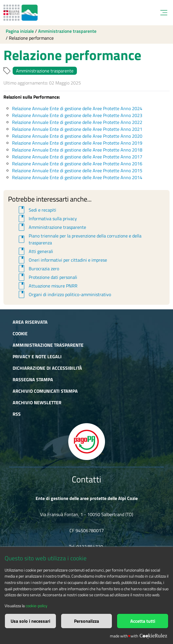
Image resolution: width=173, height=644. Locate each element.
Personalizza (87, 621)
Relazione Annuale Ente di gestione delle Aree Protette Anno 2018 (77, 150)
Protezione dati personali (47, 277)
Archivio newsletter (37, 402)
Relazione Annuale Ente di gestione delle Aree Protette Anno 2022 (77, 122)
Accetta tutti (143, 621)
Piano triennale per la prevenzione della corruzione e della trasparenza (79, 239)
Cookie (20, 333)
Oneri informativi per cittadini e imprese (62, 260)
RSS (17, 414)
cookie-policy (36, 606)
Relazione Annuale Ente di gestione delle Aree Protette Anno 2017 (77, 157)
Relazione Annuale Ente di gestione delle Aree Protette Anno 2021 (77, 129)
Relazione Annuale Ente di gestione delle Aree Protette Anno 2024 (77, 108)
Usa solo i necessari (30, 621)
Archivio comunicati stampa (45, 391)
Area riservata (30, 322)
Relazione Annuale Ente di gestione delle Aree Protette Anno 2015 (77, 170)
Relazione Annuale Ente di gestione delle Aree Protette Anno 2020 (77, 136)
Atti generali (35, 251)
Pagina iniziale (20, 31)
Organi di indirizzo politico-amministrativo (64, 294)
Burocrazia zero (38, 269)
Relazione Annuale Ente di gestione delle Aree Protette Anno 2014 (77, 177)
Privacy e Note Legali (37, 356)
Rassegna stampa (33, 379)
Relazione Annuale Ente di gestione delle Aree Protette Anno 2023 (77, 115)
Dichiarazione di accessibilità (47, 368)
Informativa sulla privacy (47, 218)
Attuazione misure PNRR (47, 286)
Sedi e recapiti (36, 210)
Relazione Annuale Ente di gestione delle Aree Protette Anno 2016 (77, 164)
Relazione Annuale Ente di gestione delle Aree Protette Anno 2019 (77, 143)
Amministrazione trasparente (67, 31)
